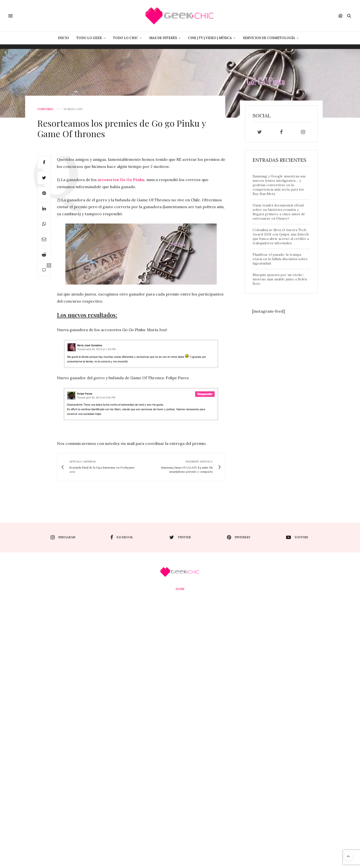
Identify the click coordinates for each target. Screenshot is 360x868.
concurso (45, 109)
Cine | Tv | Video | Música (210, 38)
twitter (180, 537)
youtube (297, 537)
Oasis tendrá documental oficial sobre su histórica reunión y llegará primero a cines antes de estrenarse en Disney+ (279, 212)
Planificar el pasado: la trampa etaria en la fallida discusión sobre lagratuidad (280, 259)
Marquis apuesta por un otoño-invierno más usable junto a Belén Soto (280, 279)
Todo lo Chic (126, 38)
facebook (122, 537)
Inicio (63, 38)
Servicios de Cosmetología (269, 38)
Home (180, 589)
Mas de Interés (163, 38)
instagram (63, 537)
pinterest (239, 537)
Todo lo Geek (89, 38)
